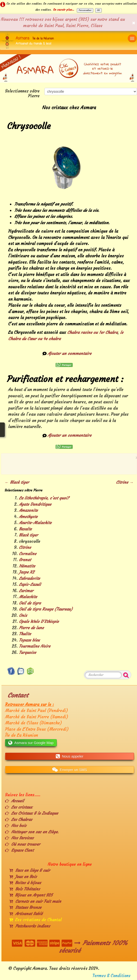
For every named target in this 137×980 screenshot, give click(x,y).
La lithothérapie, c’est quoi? (44, 498)
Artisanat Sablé (26, 914)
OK (98, 10)
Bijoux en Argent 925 (31, 895)
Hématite (27, 566)
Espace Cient (19, 850)
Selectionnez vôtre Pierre (22, 93)
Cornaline (28, 554)
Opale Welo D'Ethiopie (39, 621)
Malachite (28, 597)
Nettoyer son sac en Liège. (32, 832)
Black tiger (28, 535)
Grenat (25, 560)
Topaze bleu (29, 640)
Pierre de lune (31, 628)
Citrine (25, 547)
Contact (18, 695)
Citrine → (125, 482)
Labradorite (29, 578)
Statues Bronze (25, 907)
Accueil (14, 801)
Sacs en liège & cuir (30, 870)
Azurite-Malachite (35, 523)
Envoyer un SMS (70, 769)
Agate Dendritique (35, 504)
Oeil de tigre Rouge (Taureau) (46, 609)
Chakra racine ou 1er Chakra (92, 332)
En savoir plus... (64, 10)
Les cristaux (19, 807)
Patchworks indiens (30, 926)
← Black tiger (17, 482)
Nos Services (19, 838)
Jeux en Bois (23, 877)
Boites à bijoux (25, 883)
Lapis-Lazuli (30, 584)
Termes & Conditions (112, 976)
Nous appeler (70, 756)
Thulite (25, 634)
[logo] (29, 40)
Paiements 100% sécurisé (93, 947)
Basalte (25, 529)
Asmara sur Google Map (31, 743)
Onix (23, 615)
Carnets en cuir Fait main (35, 901)
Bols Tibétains (25, 889)
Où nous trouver (23, 844)
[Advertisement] (68, 463)
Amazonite (28, 510)
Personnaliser (85, 10)
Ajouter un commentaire (69, 353)
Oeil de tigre (30, 603)
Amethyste (28, 517)
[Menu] (132, 38)
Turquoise (27, 652)
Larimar (26, 591)
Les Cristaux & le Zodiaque (32, 813)
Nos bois (16, 826)
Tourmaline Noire (35, 646)
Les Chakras (19, 819)
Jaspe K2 (27, 572)
